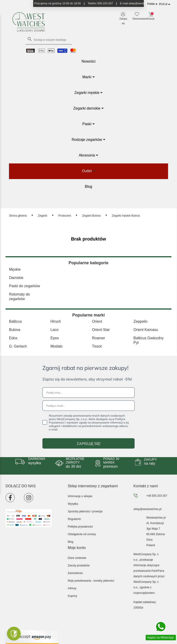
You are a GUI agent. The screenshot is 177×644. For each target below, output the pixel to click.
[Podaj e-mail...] (88, 406)
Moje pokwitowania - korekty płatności (91, 581)
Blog (71, 542)
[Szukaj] (49, 40)
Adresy (72, 588)
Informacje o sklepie (80, 496)
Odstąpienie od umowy (82, 534)
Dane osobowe (77, 558)
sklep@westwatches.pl (147, 509)
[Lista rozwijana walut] (165, 4)
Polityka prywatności (80, 527)
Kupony (72, 596)
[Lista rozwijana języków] (153, 4)
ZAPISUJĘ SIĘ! (89, 444)
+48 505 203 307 (157, 496)
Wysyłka (73, 504)
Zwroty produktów (79, 566)
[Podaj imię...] (88, 393)
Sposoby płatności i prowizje (85, 511)
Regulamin (74, 519)
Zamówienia (75, 573)
